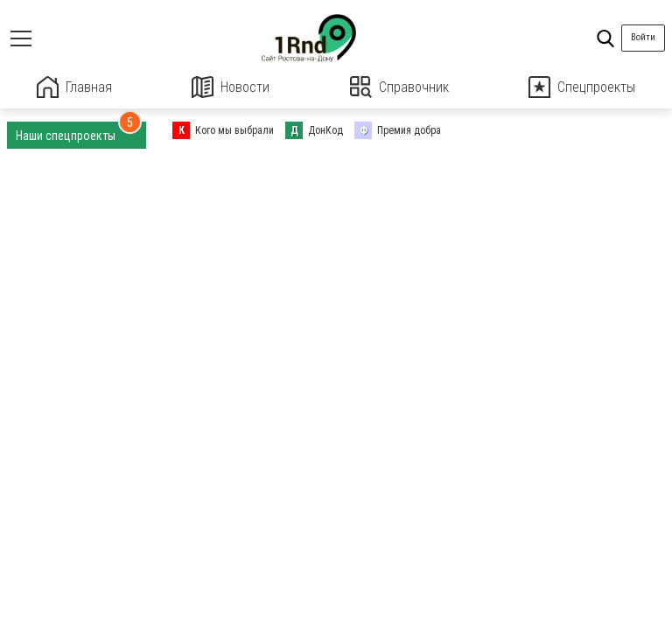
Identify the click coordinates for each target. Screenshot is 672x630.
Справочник (399, 87)
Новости (231, 87)
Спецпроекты (582, 87)
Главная (74, 87)
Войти (643, 37)
